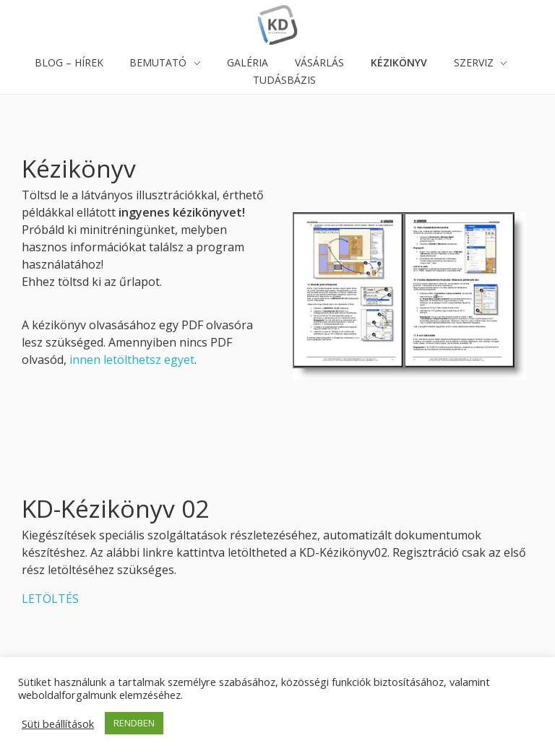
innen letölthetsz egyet (132, 360)
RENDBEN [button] (134, 723)
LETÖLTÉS (50, 599)
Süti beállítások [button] (58, 724)
